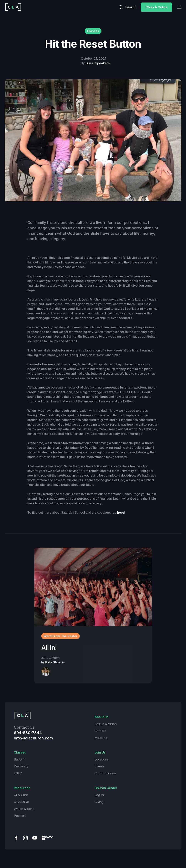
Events (99, 766)
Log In (99, 795)
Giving (99, 802)
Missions (101, 738)
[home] (13, 7)
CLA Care (21, 795)
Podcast (20, 816)
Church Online (157, 7)
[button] (178, 7)
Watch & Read (24, 809)
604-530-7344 (28, 733)
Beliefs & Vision (106, 724)
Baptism (20, 759)
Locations (102, 759)
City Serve (21, 802)
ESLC (18, 773)
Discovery (21, 766)
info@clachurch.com (33, 738)
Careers (100, 731)
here (121, 512)
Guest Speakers (98, 63)
